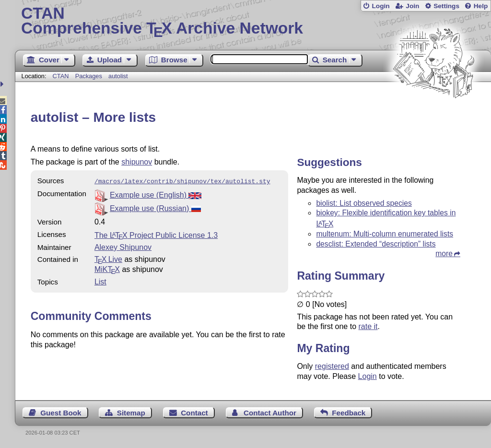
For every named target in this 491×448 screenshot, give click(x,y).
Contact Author (270, 413)
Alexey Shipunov (123, 246)
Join (412, 6)
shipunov (137, 162)
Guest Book (61, 413)
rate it (368, 326)
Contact (194, 413)
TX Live (108, 258)
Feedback (349, 413)
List (100, 281)
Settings (446, 6)
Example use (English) (156, 194)
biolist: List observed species (364, 203)
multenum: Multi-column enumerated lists (385, 234)
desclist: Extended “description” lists (376, 244)
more (444, 253)
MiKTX (107, 268)
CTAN (61, 76)
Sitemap (131, 413)
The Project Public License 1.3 (156, 234)
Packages (90, 76)
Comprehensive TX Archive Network (253, 22)
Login (380, 6)
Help (481, 6)
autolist (118, 76)
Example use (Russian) (155, 207)
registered (332, 366)
